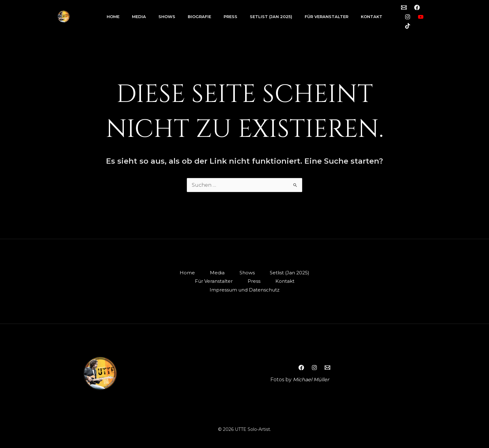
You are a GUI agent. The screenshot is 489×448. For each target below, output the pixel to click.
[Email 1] (404, 7)
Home (113, 17)
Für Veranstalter (327, 17)
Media (139, 17)
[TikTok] (408, 26)
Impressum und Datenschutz (244, 290)
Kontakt (372, 17)
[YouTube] (421, 17)
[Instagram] (408, 17)
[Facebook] (417, 7)
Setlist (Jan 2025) (271, 17)
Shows (167, 17)
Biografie (199, 17)
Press (230, 17)
